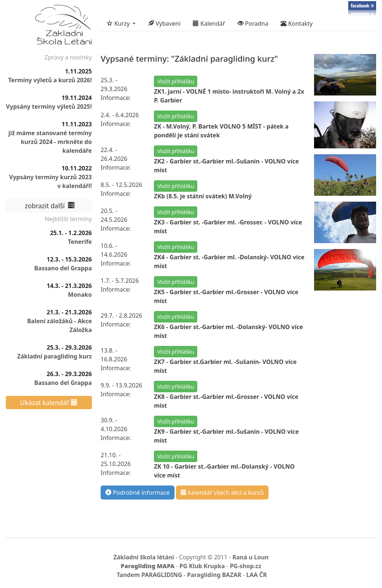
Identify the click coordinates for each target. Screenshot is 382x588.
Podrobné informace (138, 493)
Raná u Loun (251, 557)
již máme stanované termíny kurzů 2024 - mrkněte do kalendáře (50, 142)
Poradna (253, 24)
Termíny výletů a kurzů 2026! (50, 80)
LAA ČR (256, 575)
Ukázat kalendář (49, 403)
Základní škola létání (144, 557)
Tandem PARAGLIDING (149, 575)
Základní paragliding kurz (55, 356)
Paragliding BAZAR (214, 575)
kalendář (222, 493)
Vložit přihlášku (176, 81)
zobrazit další (49, 206)
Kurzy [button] (119, 24)
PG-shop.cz (246, 566)
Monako (80, 295)
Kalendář (209, 24)
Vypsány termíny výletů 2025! (49, 107)
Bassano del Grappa (63, 268)
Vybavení (164, 24)
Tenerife (80, 242)
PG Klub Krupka (202, 566)
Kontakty (297, 24)
